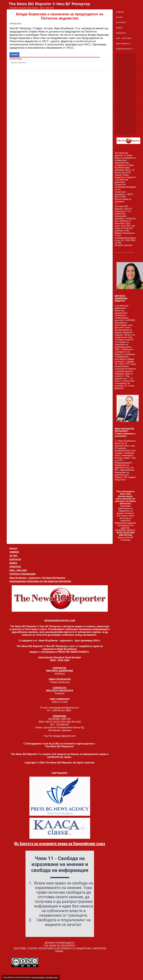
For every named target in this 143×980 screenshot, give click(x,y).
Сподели (14, 55)
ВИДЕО (119, 28)
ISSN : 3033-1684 (124, 38)
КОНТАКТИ (121, 23)
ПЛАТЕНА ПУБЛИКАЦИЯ (22, 574)
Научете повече (38, 977)
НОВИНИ (120, 12)
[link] (60, 796)
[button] (60, 598)
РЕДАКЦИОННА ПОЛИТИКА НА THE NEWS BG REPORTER (126, 49)
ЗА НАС (119, 17)
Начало (13, 548)
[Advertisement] (125, 94)
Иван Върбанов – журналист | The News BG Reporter (126, 44)
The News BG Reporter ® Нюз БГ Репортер (49, 4)
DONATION (121, 33)
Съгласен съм (51, 977)
